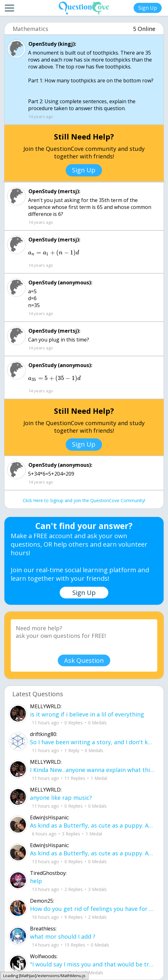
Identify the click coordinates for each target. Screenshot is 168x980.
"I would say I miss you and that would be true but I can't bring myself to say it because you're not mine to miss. (93, 964)
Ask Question (84, 660)
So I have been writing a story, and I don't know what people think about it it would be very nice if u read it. (93, 742)
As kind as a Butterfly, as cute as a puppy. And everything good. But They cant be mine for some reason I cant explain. (93, 825)
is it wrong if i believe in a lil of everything (87, 714)
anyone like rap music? (61, 798)
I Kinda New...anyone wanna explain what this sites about (93, 770)
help (36, 881)
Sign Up (148, 8)
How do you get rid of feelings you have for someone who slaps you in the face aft (93, 909)
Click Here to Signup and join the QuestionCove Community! (84, 500)
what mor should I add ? (63, 936)
